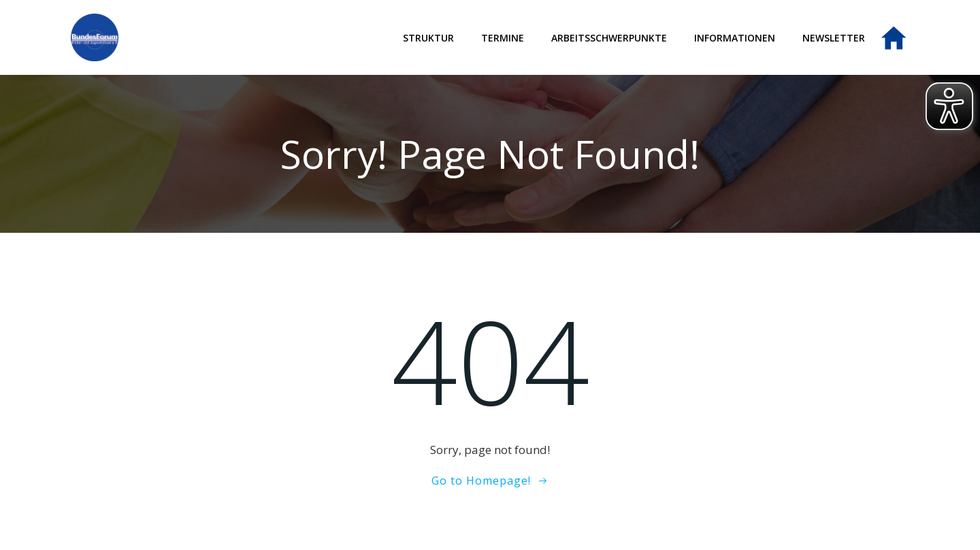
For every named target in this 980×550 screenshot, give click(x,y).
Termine (503, 38)
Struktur (428, 38)
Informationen (735, 38)
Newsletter (834, 38)
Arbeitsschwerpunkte (609, 38)
